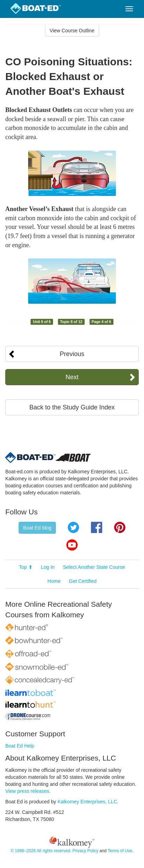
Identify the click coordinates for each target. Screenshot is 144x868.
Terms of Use (120, 851)
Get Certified (83, 581)
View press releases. (28, 791)
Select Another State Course (94, 567)
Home (54, 581)
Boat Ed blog (37, 528)
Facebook (97, 527)
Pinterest (120, 527)
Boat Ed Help (20, 746)
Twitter (73, 527)
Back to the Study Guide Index (72, 407)
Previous (72, 354)
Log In (48, 567)
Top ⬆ (26, 567)
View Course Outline (72, 31)
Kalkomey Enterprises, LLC (87, 802)
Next (72, 377)
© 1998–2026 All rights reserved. (41, 851)
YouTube (72, 545)
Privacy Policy (85, 851)
